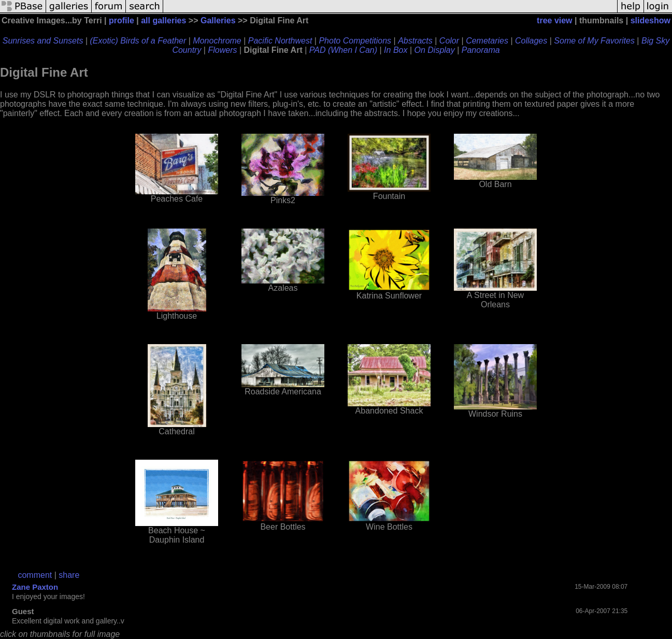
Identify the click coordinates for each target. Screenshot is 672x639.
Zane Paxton (35, 587)
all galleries (163, 20)
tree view (554, 20)
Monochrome (217, 41)
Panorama (481, 50)
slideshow (650, 20)
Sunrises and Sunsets (43, 41)
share (69, 575)
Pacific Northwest (280, 41)
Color (449, 41)
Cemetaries (487, 41)
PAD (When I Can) (343, 50)
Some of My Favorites (594, 41)
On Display (435, 50)
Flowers (222, 50)
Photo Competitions (355, 41)
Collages (531, 41)
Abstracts (415, 41)
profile (121, 20)
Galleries (218, 20)
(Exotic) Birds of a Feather (138, 41)
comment (35, 575)
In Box (396, 50)
